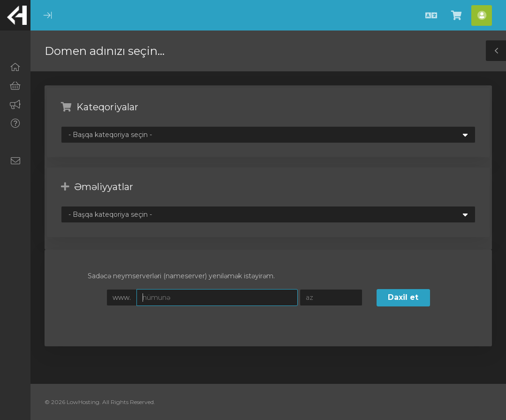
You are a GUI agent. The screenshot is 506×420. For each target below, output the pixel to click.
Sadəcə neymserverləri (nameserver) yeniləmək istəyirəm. (174, 277)
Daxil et (403, 297)
